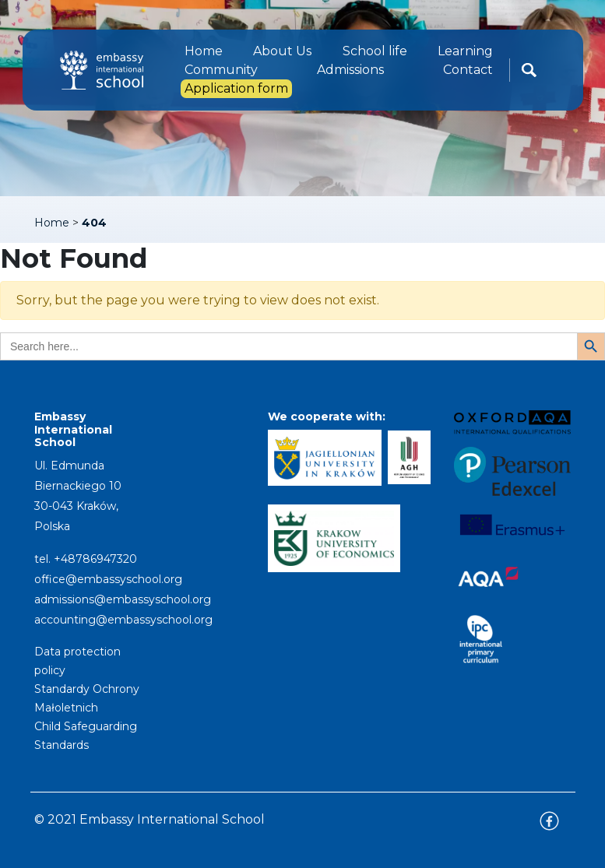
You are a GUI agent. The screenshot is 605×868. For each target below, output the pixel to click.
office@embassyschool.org (108, 579)
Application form (236, 88)
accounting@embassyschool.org (123, 620)
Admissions (350, 70)
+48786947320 (95, 559)
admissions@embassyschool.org (123, 599)
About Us (282, 51)
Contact (468, 70)
